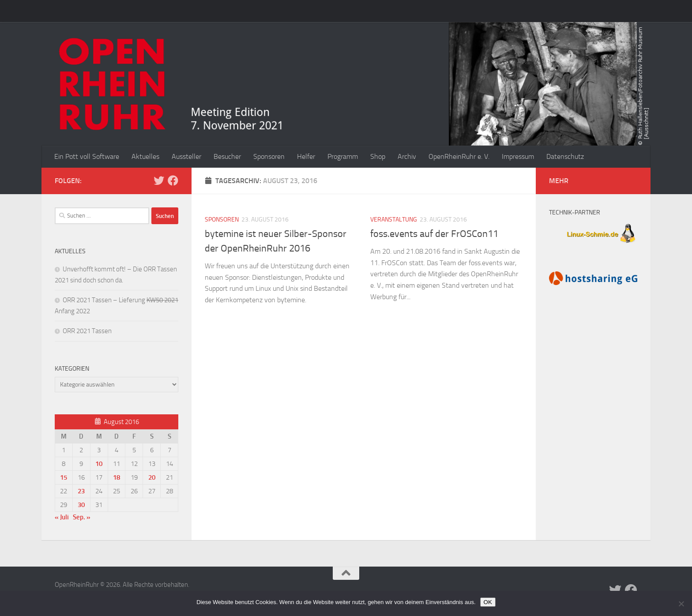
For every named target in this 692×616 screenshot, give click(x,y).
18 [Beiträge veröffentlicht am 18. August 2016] (117, 477)
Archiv (407, 156)
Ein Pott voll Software (87, 156)
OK (488, 602)
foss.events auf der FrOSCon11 (434, 234)
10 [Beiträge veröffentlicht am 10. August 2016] (99, 464)
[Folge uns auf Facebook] (173, 180)
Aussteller (186, 156)
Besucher (227, 156)
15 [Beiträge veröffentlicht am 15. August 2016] (64, 477)
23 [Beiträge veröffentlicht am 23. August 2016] (81, 491)
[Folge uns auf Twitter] (159, 180)
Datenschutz (565, 156)
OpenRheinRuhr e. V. (459, 156)
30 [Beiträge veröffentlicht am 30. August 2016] (81, 505)
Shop (378, 156)
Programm (343, 156)
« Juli (62, 517)
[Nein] (681, 604)
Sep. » (82, 517)
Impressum (518, 156)
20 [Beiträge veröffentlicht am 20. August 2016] (152, 477)
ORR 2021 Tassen (87, 331)
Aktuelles (145, 156)
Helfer (306, 156)
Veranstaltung (394, 220)
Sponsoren (269, 156)
